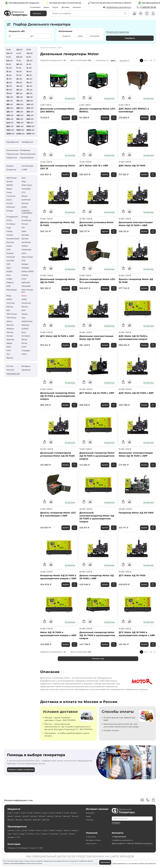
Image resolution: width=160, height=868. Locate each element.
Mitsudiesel (12, 290)
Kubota (25, 275)
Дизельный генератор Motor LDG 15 (55, 168)
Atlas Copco (27, 185)
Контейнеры (27, 166)
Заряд (9, 343)
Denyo (24, 196)
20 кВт (33, 813)
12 (151, 60)
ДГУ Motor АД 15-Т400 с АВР (59, 339)
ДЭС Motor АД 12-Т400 (133, 167)
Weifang (25, 325)
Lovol (24, 279)
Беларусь (26, 366)
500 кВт (74, 816)
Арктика (10, 340)
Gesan (9, 246)
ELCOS (9, 203)
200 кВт (45, 816)
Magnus (10, 282)
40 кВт (49, 813)
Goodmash (26, 250)
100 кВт (27, 816)
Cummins (11, 196)
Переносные (12, 154)
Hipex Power (27, 257)
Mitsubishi (26, 286)
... (148, 60)
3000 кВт (70, 820)
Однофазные (13, 142)
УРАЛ (24, 354)
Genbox (10, 235)
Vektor (9, 321)
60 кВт (65, 813)
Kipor (9, 268)
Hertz (24, 253)
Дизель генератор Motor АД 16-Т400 (137, 283)
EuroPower (26, 220)
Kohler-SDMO (28, 271)
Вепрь (24, 340)
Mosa (9, 296)
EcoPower (26, 200)
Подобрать (130, 38)
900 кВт (39, 820)
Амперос (26, 336)
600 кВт (11, 820)
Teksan (25, 314)
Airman (10, 182)
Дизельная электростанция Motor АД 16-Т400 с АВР (137, 459)
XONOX (25, 329)
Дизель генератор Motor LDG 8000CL (96, 110)
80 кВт (11, 816)
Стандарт (26, 351)
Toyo (24, 318)
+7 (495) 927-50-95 (148, 7)
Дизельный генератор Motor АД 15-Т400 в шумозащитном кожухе (95, 461)
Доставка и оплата (94, 840)
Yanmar (10, 332)
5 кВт (10, 813)
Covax (9, 192)
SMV (24, 310)
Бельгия (10, 370)
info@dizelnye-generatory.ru (119, 7)
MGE (9, 286)
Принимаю (105, 862)
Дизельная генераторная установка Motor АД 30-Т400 (57, 461)
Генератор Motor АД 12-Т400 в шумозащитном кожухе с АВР (59, 586)
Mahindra (26, 282)
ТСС (8, 354)
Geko (24, 231)
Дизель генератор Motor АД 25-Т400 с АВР (98, 584)
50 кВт (57, 813)
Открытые (11, 170)
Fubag (9, 231)
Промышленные (28, 154)
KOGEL (10, 271)
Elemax (25, 203)
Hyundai (10, 260)
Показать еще (98, 670)
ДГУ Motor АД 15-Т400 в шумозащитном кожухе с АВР (135, 646)
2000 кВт (60, 820)
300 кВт (55, 816)
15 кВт (25, 813)
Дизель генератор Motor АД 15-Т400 (59, 226)
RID (8, 310)
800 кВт (30, 820)
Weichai (10, 325)
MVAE (24, 299)
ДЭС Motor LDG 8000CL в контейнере (135, 110)
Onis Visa (10, 303)
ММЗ (9, 347)
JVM (8, 264)
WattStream (27, 321)
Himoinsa (11, 257)
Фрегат (10, 358)
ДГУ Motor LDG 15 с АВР (95, 167)
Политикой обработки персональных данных (26, 863)
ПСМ (24, 347)
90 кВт (19, 816)
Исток (24, 343)
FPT (23, 228)
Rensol (25, 307)
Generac (25, 235)
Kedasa (25, 264)
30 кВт (41, 813)
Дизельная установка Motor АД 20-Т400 (98, 226)
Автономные (12, 150)
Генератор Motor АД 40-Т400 (135, 520)
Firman (25, 224)
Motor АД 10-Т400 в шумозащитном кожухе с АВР (57, 646)
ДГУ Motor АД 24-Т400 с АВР (95, 399)
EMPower (11, 207)
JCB (23, 260)
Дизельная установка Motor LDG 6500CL (59, 110)
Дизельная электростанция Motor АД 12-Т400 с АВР (137, 226)
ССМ (8, 351)
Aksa (24, 182)
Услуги (58, 7)
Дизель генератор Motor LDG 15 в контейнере (96, 283)
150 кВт (36, 816)
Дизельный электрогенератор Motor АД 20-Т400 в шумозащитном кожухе (96, 523)
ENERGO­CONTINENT (27, 212)
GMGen (25, 246)
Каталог (37, 13)
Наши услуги (92, 843)
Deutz (9, 200)
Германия (26, 370)
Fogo (9, 228)
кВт (9, 50)
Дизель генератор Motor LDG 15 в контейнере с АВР (58, 520)
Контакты (81, 7)
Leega (9, 279)
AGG (23, 178)
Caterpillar (26, 189)
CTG (23, 192)
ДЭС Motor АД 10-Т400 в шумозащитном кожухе (134, 341)
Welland (10, 329)
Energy (25, 217)
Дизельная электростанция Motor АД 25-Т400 (98, 341)
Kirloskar (25, 268)
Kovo (9, 275)
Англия (10, 366)
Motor (24, 296)
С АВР (24, 170)
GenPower (26, 242)
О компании (36, 7)
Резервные (25, 150)
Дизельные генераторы (48, 48)
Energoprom (12, 217)
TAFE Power (12, 314)
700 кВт (21, 820)
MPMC (9, 299)
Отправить (116, 823)
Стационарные (27, 158)
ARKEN (10, 185)
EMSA (24, 207)
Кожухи (10, 166)
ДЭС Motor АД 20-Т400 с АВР (135, 399)
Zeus (24, 332)
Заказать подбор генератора (22, 782)
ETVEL (9, 220)
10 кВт (17, 813)
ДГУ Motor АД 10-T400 (133, 582)
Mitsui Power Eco (27, 291)
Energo (10, 211)
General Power (13, 239)
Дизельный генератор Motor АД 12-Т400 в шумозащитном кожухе (55, 400)
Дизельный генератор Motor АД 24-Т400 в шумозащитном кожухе (95, 646)
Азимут (10, 336)
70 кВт (74, 813)
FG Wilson (11, 224)
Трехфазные (27, 142)
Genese (25, 239)
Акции (48, 7)
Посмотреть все (13, 374)
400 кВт (64, 816)
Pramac (10, 307)
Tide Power (11, 318)
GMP (9, 250)
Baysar (9, 189)
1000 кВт (49, 820)
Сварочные (12, 158)
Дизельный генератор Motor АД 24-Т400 (55, 283)
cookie (6, 863)
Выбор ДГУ (91, 813)
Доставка (68, 7)
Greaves (10, 253)
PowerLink (26, 303)
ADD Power (12, 178)
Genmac (10, 242)
